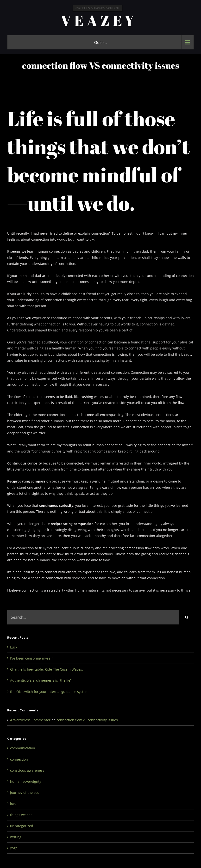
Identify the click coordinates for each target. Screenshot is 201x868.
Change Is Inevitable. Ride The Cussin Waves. (47, 669)
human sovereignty (26, 781)
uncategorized (22, 826)
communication (23, 748)
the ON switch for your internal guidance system (49, 692)
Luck (14, 647)
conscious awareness (27, 770)
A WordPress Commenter (30, 720)
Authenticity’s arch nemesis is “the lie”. (41, 680)
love (13, 804)
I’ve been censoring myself (31, 658)
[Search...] (93, 617)
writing (16, 837)
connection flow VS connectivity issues (87, 720)
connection (19, 759)
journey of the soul (25, 792)
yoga (14, 848)
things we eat (21, 815)
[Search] (187, 617)
